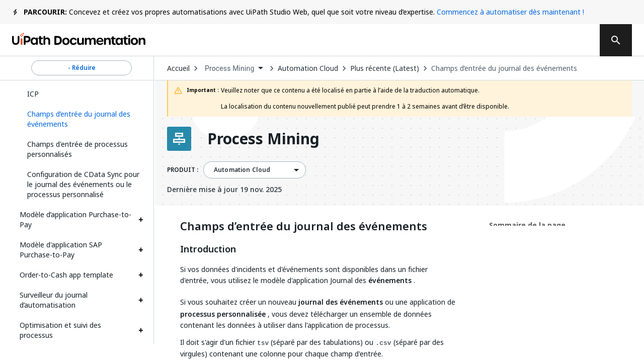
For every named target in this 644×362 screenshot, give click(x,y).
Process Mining (263, 139)
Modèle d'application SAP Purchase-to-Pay (61, 250)
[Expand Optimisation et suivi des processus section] (141, 330)
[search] (616, 40)
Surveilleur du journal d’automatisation (54, 300)
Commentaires (349, 40)
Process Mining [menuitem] (230, 68)
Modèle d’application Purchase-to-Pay (75, 219)
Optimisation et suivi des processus (60, 330)
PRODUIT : (183, 170)
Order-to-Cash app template (66, 275)
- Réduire (82, 68)
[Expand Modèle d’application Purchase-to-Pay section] (141, 220)
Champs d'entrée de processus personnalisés (77, 149)
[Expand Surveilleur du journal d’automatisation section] (141, 300)
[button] (82, 119)
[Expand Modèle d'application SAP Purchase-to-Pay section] (141, 250)
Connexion (499, 40)
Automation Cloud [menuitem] (242, 170)
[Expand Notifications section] (141, 355)
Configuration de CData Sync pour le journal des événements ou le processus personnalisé (83, 184)
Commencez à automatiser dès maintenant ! (510, 12)
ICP (33, 94)
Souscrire (430, 40)
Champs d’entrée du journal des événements (504, 68)
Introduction (208, 249)
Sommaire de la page (527, 225)
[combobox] (234, 69)
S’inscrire (561, 40)
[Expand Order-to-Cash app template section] (141, 275)
